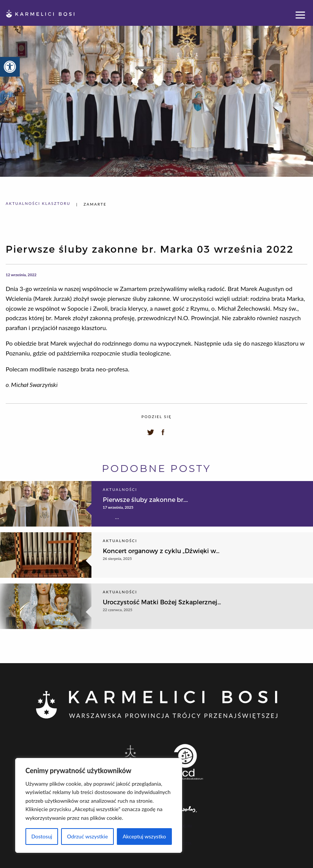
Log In (185, 826)
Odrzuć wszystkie (87, 836)
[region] (99, 805)
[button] (10, 67)
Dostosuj (42, 836)
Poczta (184, 843)
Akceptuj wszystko (144, 836)
